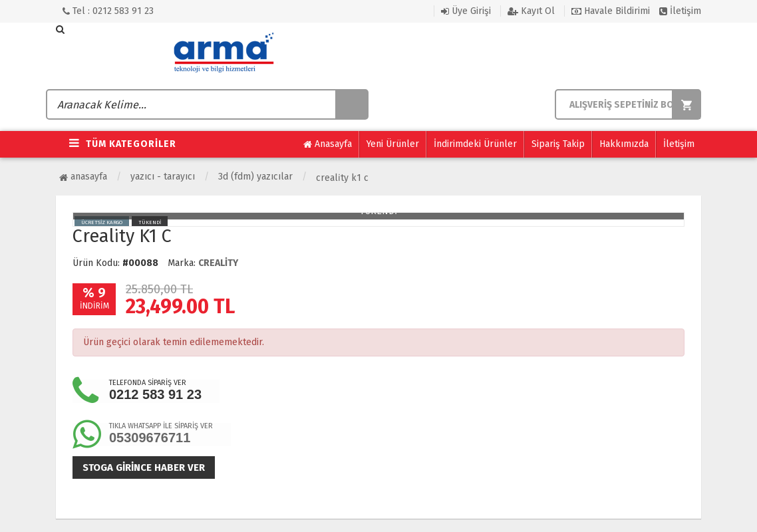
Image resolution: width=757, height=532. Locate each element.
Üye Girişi (466, 11)
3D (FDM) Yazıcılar (255, 177)
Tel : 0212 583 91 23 (108, 11)
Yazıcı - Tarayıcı (163, 177)
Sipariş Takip (558, 144)
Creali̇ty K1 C (342, 178)
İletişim (680, 11)
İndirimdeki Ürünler (475, 144)
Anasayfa (328, 144)
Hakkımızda (624, 144)
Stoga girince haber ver (144, 467)
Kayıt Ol (531, 11)
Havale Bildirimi (611, 11)
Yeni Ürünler (393, 144)
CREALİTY (218, 263)
